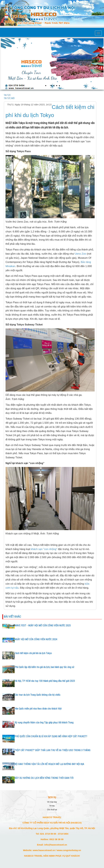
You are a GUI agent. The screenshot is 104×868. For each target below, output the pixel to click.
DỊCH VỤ (52, 797)
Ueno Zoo (80, 254)
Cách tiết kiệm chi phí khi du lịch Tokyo (33, 653)
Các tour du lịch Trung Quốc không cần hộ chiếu (37, 695)
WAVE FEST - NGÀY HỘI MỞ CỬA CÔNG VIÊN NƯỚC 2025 (43, 626)
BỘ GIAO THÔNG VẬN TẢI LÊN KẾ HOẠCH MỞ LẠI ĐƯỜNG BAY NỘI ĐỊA (49, 764)
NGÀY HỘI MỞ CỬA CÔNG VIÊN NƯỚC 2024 (36, 639)
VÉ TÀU (52, 806)
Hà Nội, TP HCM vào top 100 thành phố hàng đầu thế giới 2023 (45, 681)
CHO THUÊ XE (52, 810)
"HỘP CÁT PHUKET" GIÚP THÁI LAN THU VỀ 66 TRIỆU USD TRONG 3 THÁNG (52, 750)
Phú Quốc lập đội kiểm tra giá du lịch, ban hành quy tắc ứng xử (44, 667)
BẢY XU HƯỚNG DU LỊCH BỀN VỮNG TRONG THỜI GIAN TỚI (44, 778)
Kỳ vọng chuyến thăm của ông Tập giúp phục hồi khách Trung (44, 723)
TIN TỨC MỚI (9, 98)
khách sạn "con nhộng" (44, 549)
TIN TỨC (7, 95)
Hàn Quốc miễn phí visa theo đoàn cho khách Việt (38, 709)
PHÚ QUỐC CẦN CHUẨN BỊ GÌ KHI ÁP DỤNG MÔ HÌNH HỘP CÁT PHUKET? (51, 736)
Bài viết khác (12, 617)
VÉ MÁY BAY (52, 802)
